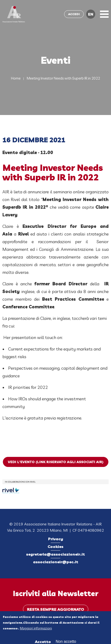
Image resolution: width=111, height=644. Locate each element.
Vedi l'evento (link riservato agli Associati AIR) (56, 462)
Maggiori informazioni (36, 629)
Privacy (56, 539)
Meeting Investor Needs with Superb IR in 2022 (63, 78)
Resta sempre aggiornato (56, 609)
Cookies (55, 546)
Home (16, 78)
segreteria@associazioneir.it (55, 554)
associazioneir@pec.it (56, 562)
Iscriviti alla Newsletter (56, 593)
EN (91, 14)
